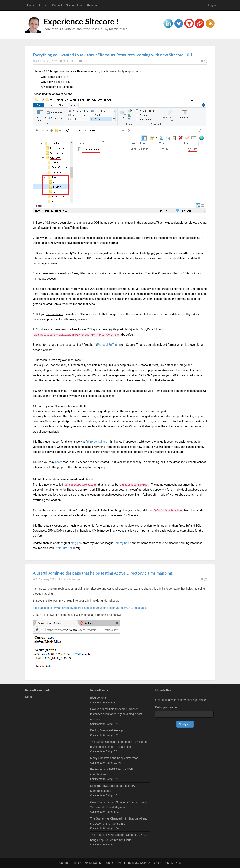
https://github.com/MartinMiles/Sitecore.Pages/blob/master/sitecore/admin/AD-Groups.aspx (90, 608)
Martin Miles (70, 61)
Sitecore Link (74, 5)
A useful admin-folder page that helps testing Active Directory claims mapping (102, 573)
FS (179, 863)
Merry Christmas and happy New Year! (114, 758)
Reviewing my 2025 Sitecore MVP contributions (112, 772)
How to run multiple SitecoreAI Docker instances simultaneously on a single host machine (116, 714)
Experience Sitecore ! (81, 21)
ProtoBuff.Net (63, 548)
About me (92, 5)
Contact (57, 5)
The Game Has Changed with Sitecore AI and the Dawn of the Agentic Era (119, 821)
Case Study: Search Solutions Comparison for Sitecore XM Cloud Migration (119, 805)
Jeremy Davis (123, 543)
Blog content (98, 698)
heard (59, 462)
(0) (204, 61)
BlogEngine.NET (143, 863)
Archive (43, 5)
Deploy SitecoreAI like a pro (108, 730)
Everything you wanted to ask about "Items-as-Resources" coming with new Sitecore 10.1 (113, 55)
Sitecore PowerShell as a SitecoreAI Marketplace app (113, 788)
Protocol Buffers (107, 345)
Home (31, 5)
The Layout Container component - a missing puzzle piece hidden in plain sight (118, 744)
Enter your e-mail (167, 707)
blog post (77, 543)
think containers (97, 442)
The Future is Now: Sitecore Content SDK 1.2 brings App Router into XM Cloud (119, 837)
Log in (212, 5)
